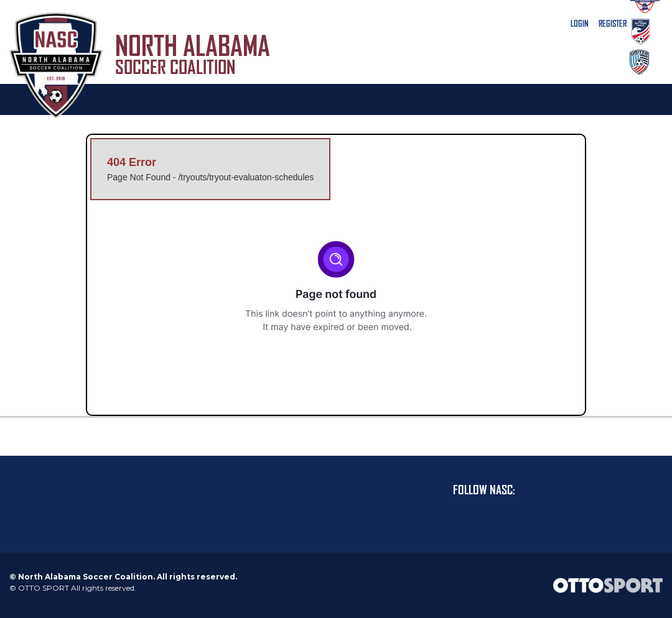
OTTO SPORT (44, 588)
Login (580, 24)
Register (613, 24)
